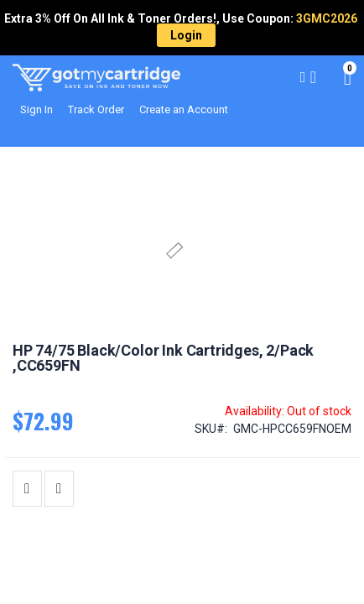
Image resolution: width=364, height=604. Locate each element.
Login (186, 35)
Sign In (36, 109)
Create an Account (184, 109)
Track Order (96, 109)
